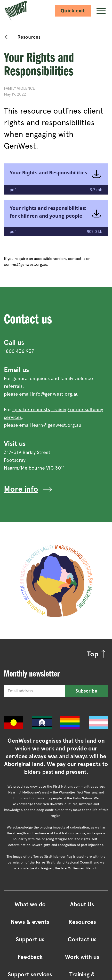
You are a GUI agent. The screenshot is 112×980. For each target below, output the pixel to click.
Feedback (30, 957)
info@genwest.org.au (55, 394)
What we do (30, 904)
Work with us (82, 957)
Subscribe (86, 691)
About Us (82, 904)
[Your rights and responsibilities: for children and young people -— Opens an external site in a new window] (56, 218)
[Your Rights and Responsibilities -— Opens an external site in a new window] (56, 179)
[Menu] (101, 11)
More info (28, 489)
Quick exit (73, 11)
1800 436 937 (19, 351)
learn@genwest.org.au (57, 425)
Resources (82, 922)
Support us (30, 939)
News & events (30, 922)
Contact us (82, 939)
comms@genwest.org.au (25, 264)
